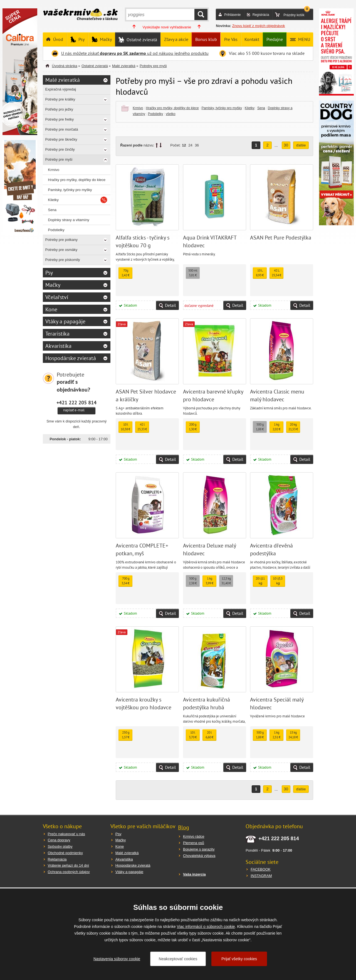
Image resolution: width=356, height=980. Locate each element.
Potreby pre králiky (60, 99)
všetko (171, 114)
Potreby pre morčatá (62, 129)
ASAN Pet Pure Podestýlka (281, 238)
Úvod (58, 39)
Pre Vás (231, 39)
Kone (51, 309)
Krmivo (138, 108)
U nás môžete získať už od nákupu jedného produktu (135, 53)
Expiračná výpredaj (61, 89)
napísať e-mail (74, 410)
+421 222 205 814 (76, 402)
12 (184, 145)
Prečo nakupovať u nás (66, 834)
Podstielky (156, 114)
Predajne (275, 39)
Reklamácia (57, 859)
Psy (81, 39)
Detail (170, 305)
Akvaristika (58, 346)
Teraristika (57, 334)
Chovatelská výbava (199, 856)
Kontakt (252, 39)
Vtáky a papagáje (65, 321)
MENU (304, 39)
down (161, 145)
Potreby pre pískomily (63, 260)
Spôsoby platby (60, 846)
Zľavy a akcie (176, 39)
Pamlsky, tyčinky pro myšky (222, 108)
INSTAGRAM (261, 876)
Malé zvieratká (124, 66)
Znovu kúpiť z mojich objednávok (259, 26)
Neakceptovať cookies (178, 959)
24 (190, 145)
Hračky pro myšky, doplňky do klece (172, 108)
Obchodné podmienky (65, 853)
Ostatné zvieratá (141, 40)
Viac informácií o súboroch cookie (206, 927)
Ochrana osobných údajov (69, 872)
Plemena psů (194, 843)
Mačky (105, 39)
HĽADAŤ (201, 14)
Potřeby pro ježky (59, 109)
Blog (184, 827)
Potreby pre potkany (61, 240)
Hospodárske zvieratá (71, 358)
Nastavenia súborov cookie (117, 959)
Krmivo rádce (194, 836)
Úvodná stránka (65, 66)
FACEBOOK (261, 869)
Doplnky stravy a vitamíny (69, 220)
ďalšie (301, 145)
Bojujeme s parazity (199, 849)
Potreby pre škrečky (61, 139)
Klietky (250, 108)
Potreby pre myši (153, 66)
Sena (261, 108)
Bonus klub (206, 39)
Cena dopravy (59, 840)
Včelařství (57, 297)
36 (197, 145)
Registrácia (261, 15)
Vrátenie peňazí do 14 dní (68, 865)
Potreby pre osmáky (61, 250)
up (157, 145)
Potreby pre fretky (60, 119)
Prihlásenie (232, 15)
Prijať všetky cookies (239, 959)
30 (286, 145)
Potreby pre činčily (60, 149)
